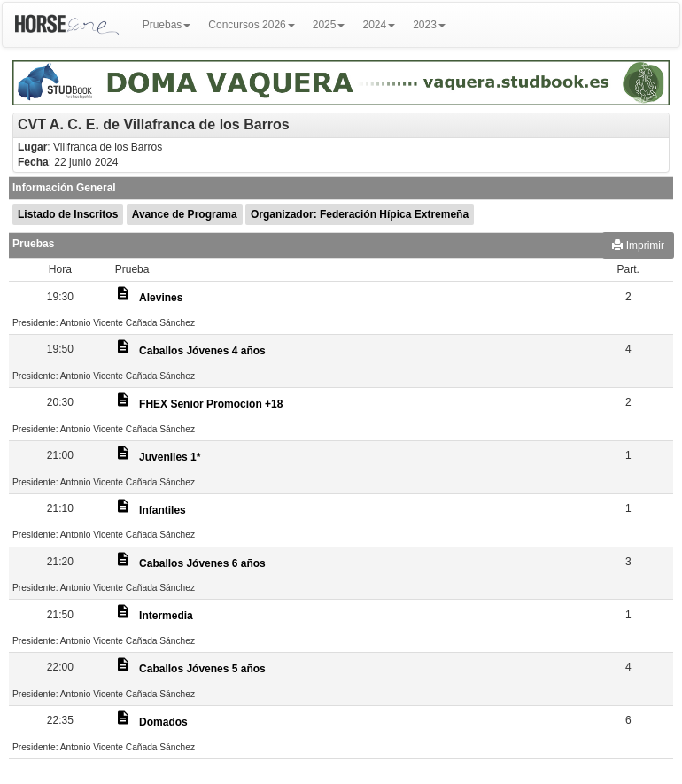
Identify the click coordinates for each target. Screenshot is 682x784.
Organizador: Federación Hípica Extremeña (360, 214)
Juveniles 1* (170, 457)
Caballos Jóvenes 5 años (202, 669)
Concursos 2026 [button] (251, 25)
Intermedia (166, 616)
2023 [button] (429, 25)
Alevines (161, 298)
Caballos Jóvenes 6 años (202, 563)
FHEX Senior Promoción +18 (211, 404)
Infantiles (163, 510)
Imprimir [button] (638, 245)
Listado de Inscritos (68, 214)
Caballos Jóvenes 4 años (202, 351)
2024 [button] (379, 25)
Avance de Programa (185, 214)
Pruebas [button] (167, 25)
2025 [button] (329, 25)
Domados (163, 722)
